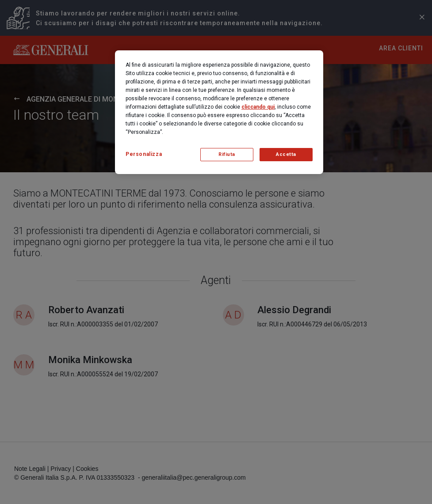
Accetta (286, 154)
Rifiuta (227, 154)
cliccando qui (258, 107)
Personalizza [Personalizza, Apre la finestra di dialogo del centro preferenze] (144, 154)
